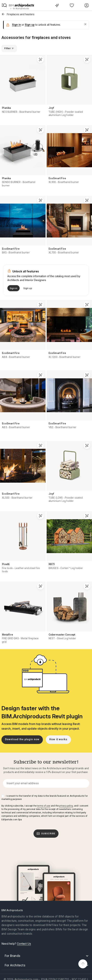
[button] (4, 5)
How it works (58, 739)
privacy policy (66, 806)
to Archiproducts (20, 9)
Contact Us (24, 944)
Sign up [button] (30, 25)
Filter (9, 48)
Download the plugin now (22, 739)
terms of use (44, 806)
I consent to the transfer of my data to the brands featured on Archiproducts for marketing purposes (45, 798)
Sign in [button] (16, 25)
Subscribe (46, 834)
